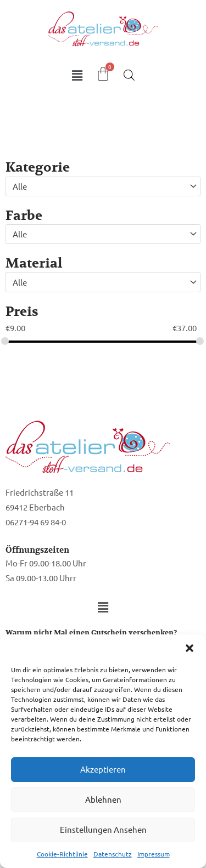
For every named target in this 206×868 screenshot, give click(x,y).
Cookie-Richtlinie (62, 854)
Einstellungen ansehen (103, 829)
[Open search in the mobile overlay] (129, 75)
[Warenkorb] (103, 74)
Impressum (154, 854)
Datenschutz (113, 854)
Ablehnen (103, 799)
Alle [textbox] (20, 186)
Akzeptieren (103, 769)
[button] (190, 648)
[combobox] (103, 186)
